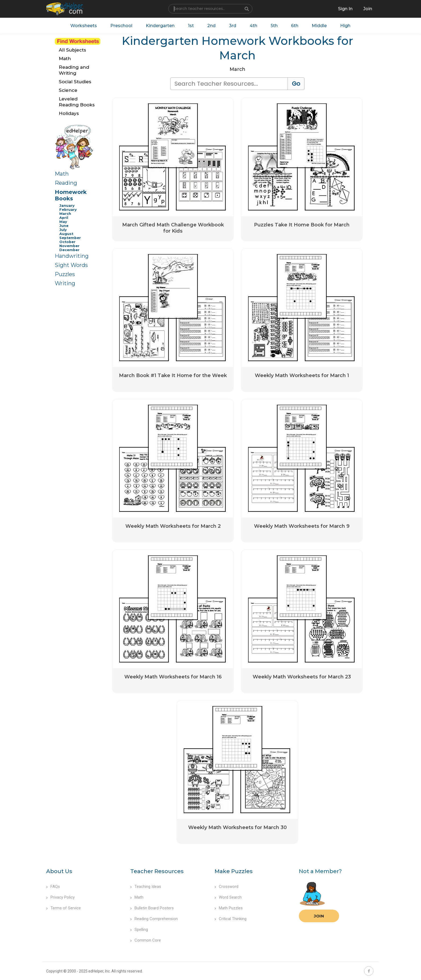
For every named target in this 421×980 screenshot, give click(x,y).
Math (62, 174)
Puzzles (65, 274)
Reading (66, 183)
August (66, 234)
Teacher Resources (157, 871)
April (64, 218)
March (65, 214)
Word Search (228, 897)
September (70, 238)
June (64, 226)
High (345, 26)
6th (295, 26)
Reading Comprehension (154, 919)
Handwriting (72, 256)
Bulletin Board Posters (152, 908)
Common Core (146, 940)
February (68, 210)
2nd (211, 26)
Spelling (139, 930)
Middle (319, 26)
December (69, 250)
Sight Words (71, 265)
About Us (59, 871)
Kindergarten (160, 26)
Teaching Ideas (146, 887)
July (63, 230)
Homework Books (71, 195)
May (63, 222)
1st (191, 26)
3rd (233, 26)
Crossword (226, 887)
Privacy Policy (60, 897)
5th (274, 26)
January (67, 206)
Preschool (121, 26)
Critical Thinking (231, 919)
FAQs (53, 887)
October (67, 242)
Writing (65, 283)
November (69, 246)
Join (319, 916)
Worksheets (84, 26)
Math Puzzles (229, 908)
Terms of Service (63, 908)
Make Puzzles (234, 871)
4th (253, 26)
